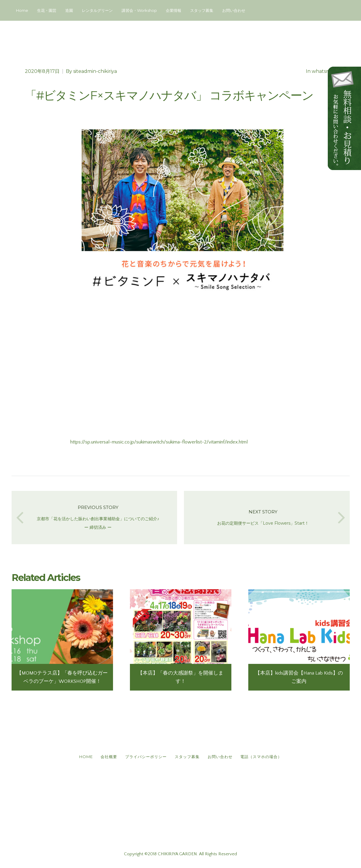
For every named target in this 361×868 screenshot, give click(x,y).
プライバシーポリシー (145, 759)
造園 (69, 10)
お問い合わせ (234, 10)
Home (22, 10)
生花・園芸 (47, 10)
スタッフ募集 (202, 10)
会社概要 (105, 759)
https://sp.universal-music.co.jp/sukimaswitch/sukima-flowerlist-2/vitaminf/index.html (159, 442)
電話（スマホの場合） (267, 759)
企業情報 (174, 10)
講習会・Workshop (139, 10)
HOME (80, 759)
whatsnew (324, 71)
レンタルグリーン (97, 10)
